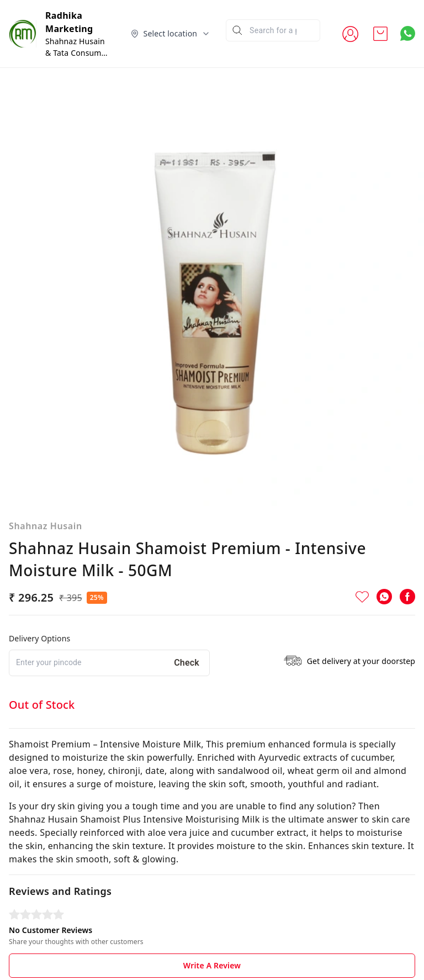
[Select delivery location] (171, 34)
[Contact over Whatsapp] (408, 33)
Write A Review (212, 965)
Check (187, 663)
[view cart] (380, 34)
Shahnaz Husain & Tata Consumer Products (77, 53)
